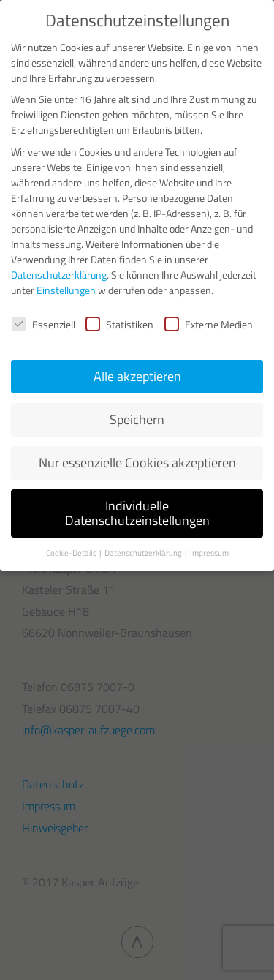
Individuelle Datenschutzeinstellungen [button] (137, 513)
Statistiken (119, 324)
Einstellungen (66, 290)
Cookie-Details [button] (72, 553)
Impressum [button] (209, 553)
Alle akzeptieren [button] (137, 376)
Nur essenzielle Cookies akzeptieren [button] (137, 463)
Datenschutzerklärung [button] (144, 553)
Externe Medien (209, 324)
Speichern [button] (137, 419)
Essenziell (43, 324)
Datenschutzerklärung (59, 275)
